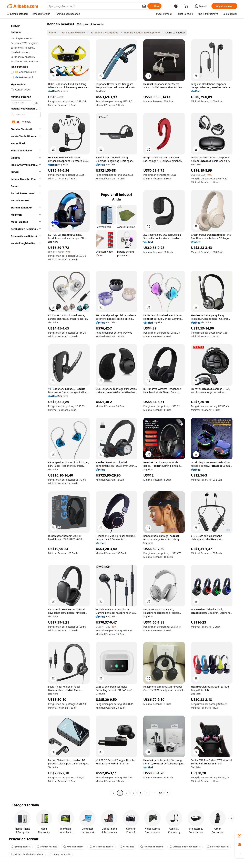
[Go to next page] (167, 793)
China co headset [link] (175, 33)
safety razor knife (60, 854)
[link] (240, 836)
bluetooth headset (218, 847)
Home (52, 33)
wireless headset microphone (27, 854)
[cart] (187, 7)
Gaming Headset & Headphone (142, 33)
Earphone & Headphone (105, 33)
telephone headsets (152, 847)
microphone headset (102, 847)
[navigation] (26, 409)
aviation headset (47, 847)
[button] (144, 6)
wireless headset (73, 847)
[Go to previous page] (113, 793)
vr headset (127, 847)
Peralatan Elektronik (73, 33)
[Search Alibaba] (94, 6)
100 (161, 793)
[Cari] (154, 6)
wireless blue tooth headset (185, 847)
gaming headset (21, 847)
